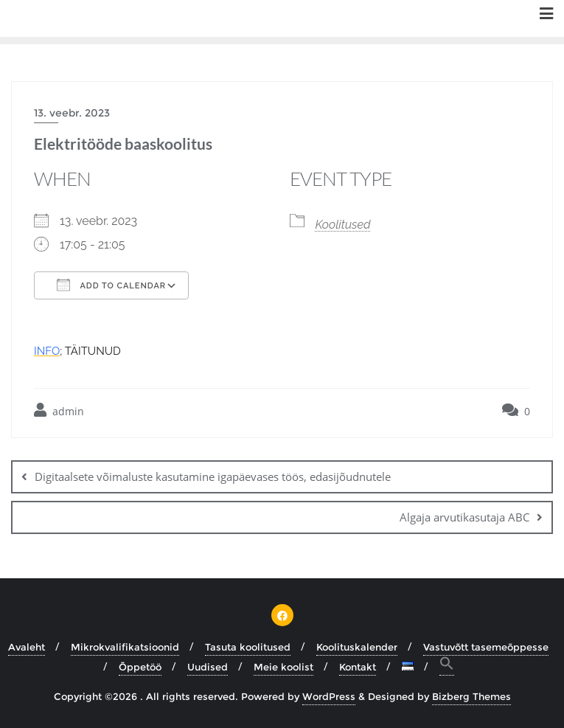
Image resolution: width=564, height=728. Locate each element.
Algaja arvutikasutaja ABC (464, 517)
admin (59, 410)
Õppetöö (140, 667)
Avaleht (27, 647)
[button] (447, 666)
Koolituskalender (357, 647)
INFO (47, 351)
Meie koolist (283, 667)
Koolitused (343, 225)
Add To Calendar (111, 285)
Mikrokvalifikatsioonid (125, 647)
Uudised (208, 667)
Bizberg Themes (471, 696)
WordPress (329, 696)
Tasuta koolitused (248, 647)
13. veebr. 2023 (72, 113)
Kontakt (358, 667)
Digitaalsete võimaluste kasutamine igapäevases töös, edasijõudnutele (213, 476)
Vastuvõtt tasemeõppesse (486, 647)
